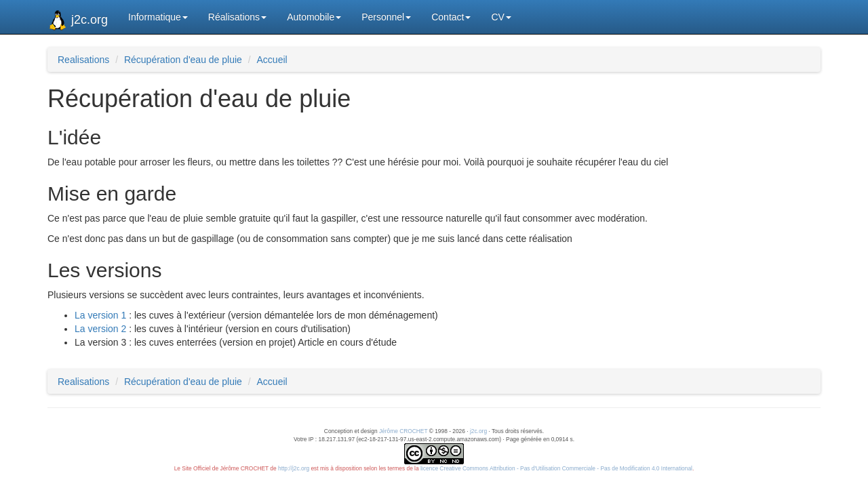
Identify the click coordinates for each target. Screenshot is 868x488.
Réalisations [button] (237, 17)
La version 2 (100, 329)
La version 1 (100, 315)
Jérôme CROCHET (403, 431)
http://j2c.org (294, 468)
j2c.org (78, 20)
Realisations (83, 60)
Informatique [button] (158, 17)
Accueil (272, 60)
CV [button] (501, 17)
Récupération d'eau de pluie (183, 60)
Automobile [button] (314, 17)
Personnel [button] (386, 17)
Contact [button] (451, 17)
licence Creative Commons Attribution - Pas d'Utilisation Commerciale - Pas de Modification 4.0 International (556, 468)
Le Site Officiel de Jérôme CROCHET (221, 468)
